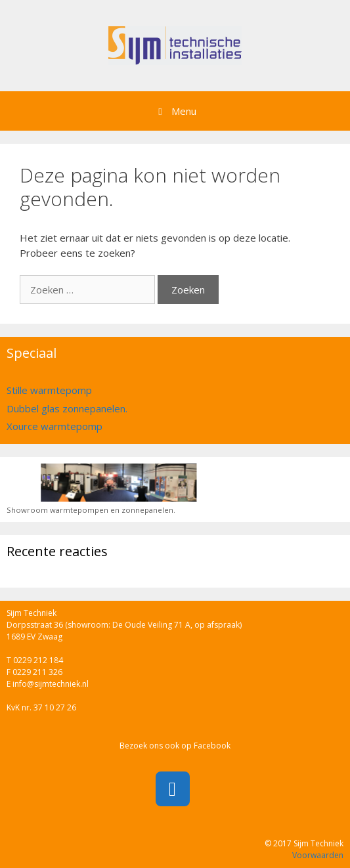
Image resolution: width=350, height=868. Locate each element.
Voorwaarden (318, 855)
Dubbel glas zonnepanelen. (67, 408)
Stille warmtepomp (49, 390)
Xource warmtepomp (55, 426)
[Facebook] (173, 789)
